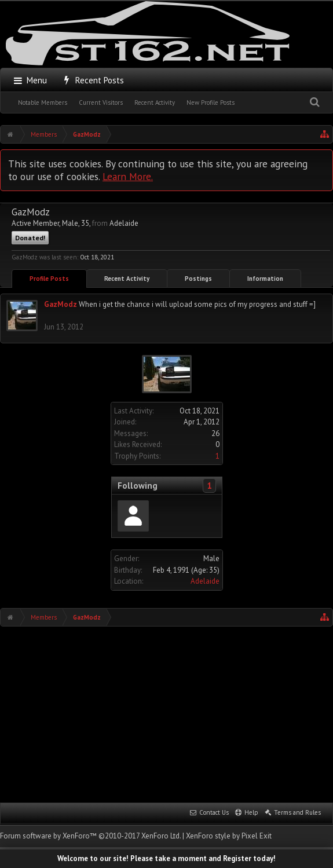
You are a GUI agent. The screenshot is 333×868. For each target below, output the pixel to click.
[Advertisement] (166, 713)
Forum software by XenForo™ (90, 836)
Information (265, 279)
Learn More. (128, 176)
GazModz (61, 304)
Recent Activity (155, 102)
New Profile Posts (211, 102)
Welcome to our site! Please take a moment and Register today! (166, 858)
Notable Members (43, 102)
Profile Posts (49, 279)
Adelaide (205, 581)
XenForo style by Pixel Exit (229, 836)
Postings (198, 279)
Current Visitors (101, 102)
